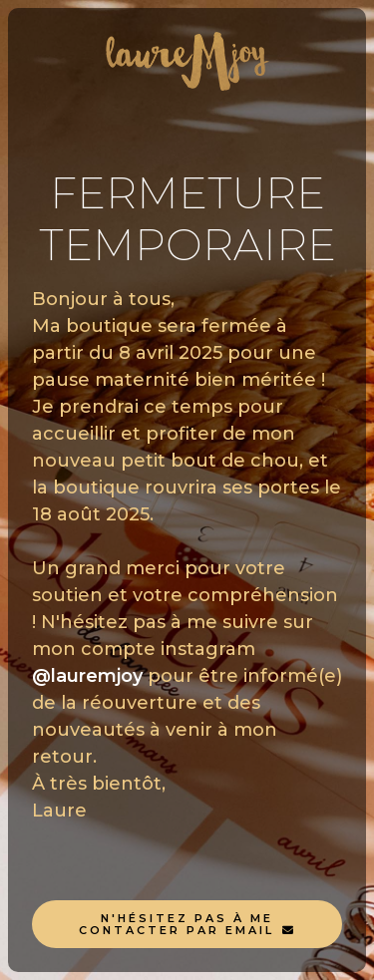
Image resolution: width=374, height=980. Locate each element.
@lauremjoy (87, 676)
